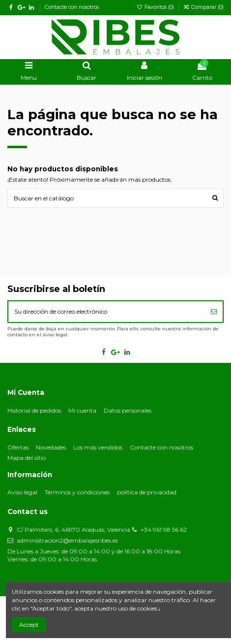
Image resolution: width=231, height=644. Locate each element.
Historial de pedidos (34, 410)
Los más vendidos (98, 447)
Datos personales (128, 410)
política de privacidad (147, 492)
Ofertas (18, 447)
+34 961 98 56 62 (164, 530)
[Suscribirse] (214, 312)
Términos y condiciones (77, 492)
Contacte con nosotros (72, 7)
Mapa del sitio (27, 458)
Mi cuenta (82, 410)
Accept (29, 625)
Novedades (51, 447)
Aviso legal (22, 492)
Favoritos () (156, 7)
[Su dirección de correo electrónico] (107, 312)
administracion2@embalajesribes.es (67, 540)
